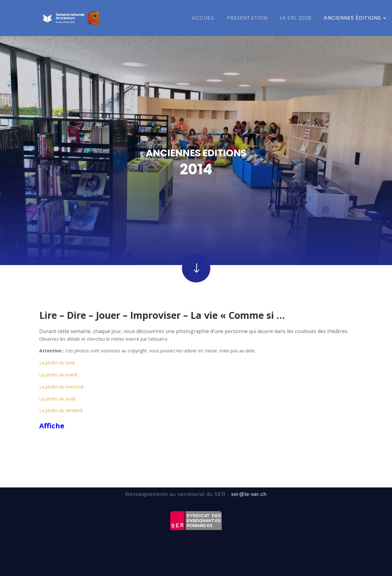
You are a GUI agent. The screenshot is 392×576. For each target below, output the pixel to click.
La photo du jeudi (57, 373)
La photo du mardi (58, 349)
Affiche (52, 400)
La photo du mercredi (61, 361)
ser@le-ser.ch (249, 494)
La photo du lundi (57, 337)
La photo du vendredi (61, 385)
